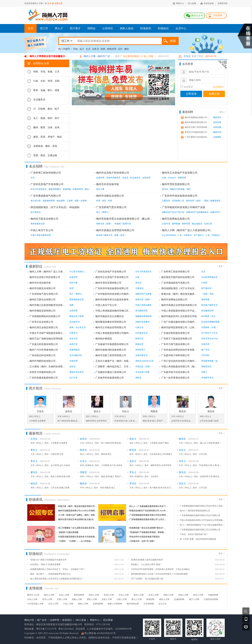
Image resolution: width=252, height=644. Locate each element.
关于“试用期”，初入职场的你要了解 (147, 579)
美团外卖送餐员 (142, 322)
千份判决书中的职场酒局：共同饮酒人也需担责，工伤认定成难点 (160, 569)
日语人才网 (53, 604)
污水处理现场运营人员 (211, 277)
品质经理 (100, 178)
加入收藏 (192, 3)
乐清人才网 (153, 595)
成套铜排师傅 (49, 201)
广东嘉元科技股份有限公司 (44, 344)
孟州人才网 (139, 595)
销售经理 (112, 49)
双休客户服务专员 (104, 235)
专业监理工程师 (142, 372)
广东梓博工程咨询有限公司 (46, 173)
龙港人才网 (107, 599)
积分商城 (108, 620)
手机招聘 (218, 15)
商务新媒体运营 (38, 224)
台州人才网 (32, 599)
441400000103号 (123, 629)
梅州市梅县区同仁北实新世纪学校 (179, 316)
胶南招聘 (150, 599)
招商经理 (182, 178)
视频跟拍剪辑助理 (143, 316)
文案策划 (166, 201)
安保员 (125, 178)
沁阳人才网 (122, 599)
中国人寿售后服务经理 (41, 235)
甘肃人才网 (62, 599)
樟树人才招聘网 (115, 604)
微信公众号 (197, 15)
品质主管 (73, 344)
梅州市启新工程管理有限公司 (111, 355)
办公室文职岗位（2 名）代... (79, 272)
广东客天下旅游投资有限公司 (177, 339)
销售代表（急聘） (104, 224)
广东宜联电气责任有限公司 (111, 207)
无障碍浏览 (223, 3)
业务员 (96, 49)
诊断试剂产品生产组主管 (173, 212)
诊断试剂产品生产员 (219, 212)
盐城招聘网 (179, 599)
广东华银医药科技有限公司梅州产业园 (183, 207)
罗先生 (133, 484)
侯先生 (211, 411)
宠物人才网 (77, 599)
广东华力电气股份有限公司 (175, 344)
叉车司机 (205, 355)
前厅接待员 (36, 212)
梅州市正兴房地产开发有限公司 (180, 173)
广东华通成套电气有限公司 (46, 196)
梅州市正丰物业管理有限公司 (111, 327)
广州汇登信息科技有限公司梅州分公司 (180, 361)
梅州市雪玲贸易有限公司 (176, 184)
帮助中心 (180, 3)
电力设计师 (36, 201)
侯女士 (133, 439)
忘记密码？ (219, 87)
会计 (82, 49)
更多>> (223, 112)
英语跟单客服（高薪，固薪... (211, 361)
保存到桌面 (209, 3)
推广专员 (205, 350)
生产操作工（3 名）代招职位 (207, 235)
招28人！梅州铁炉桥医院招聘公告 (195, 511)
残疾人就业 (127, 28)
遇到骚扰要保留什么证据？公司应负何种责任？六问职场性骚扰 (159, 574)
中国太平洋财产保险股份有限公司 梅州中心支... (48, 333)
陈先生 (183, 411)
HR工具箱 (81, 620)
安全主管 (73, 339)
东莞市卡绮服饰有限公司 (196, 132)
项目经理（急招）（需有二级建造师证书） (205, 201)
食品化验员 (197, 224)
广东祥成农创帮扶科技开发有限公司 (180, 350)
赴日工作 (163, 604)
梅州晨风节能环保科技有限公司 (178, 277)
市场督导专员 (207, 378)
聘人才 (59, 28)
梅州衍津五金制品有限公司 (44, 327)
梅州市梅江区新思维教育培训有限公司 (48, 305)
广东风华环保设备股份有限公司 (180, 196)
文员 (88, 49)
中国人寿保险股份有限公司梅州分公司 (114, 333)
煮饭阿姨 (67, 189)
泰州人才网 (198, 595)
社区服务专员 (141, 333)
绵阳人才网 (168, 595)
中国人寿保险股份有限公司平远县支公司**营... (180, 311)
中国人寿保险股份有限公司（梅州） (180, 367)
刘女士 (126, 411)
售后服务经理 (141, 311)
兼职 (127, 49)
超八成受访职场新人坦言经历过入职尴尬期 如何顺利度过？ (57, 579)
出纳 (164, 178)
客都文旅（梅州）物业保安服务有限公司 (180, 294)
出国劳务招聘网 (211, 599)
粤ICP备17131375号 (46, 629)
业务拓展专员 (219, 127)
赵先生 (69, 411)
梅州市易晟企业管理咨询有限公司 (115, 230)
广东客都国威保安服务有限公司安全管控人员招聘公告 (204, 506)
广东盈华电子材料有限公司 (175, 355)
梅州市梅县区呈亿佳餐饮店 (110, 316)
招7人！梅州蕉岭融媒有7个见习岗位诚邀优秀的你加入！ (205, 525)
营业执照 (80, 629)
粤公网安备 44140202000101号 (100, 633)
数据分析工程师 (77, 316)
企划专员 (166, 224)
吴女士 (182, 484)
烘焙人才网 (94, 595)
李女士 (34, 461)
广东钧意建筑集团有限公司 (44, 378)
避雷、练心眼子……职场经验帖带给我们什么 (50, 574)
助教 (71, 305)
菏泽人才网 (47, 599)
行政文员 (139, 327)
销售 (103, 49)
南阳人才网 (164, 599)
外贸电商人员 (178, 201)
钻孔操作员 (135, 178)
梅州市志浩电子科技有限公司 (113, 173)
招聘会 (91, 28)
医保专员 (139, 339)
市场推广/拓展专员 (123, 224)
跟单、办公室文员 (78, 327)
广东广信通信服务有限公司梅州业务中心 (180, 322)
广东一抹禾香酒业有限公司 (175, 378)
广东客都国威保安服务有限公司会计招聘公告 (200, 515)
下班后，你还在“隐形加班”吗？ (194, 534)
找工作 (44, 28)
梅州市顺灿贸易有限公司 (196, 122)
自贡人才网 (64, 595)
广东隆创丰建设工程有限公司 (111, 372)
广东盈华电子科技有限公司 (175, 372)
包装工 (204, 372)
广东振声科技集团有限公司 (110, 378)
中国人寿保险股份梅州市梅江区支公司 (114, 311)
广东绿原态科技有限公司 (43, 355)
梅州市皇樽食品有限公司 (176, 219)
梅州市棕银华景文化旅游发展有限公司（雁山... (114, 300)
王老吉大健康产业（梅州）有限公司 (114, 361)
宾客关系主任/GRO (210, 339)
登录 (49, 3)
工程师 (70, 201)
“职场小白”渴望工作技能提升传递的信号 (48, 560)
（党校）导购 (207, 294)
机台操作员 (75, 322)
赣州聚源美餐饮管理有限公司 (111, 322)
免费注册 (58, 3)
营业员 (165, 189)
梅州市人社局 (33, 595)
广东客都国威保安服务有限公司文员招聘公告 (200, 530)
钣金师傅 (61, 201)
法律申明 (55, 620)
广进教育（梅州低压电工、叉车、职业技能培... (114, 367)
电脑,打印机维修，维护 (180, 189)
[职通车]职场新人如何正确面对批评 (147, 560)
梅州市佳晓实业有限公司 (110, 196)
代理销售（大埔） (209, 327)
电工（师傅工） (103, 212)
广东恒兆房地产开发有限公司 (47, 184)
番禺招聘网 (79, 595)
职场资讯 (146, 28)
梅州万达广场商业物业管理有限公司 (48, 339)
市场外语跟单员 (113, 178)
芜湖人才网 (109, 595)
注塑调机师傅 (219, 137)
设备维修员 (75, 350)
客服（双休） (120, 235)
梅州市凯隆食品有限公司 (196, 117)
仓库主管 (208, 224)
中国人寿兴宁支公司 (42, 230)
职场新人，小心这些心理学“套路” (146, 564)
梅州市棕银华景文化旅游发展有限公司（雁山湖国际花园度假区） (133, 219)
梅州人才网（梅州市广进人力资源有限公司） (99, 56)
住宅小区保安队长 (39, 189)
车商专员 (73, 333)
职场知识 (163, 28)
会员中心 (181, 28)
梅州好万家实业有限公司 (44, 219)
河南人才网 (183, 595)
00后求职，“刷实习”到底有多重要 (45, 564)
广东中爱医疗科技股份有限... (197, 137)
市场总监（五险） (143, 367)
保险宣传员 (206, 367)
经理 (98, 201)
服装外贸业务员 (219, 132)
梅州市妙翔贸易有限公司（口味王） (180, 327)
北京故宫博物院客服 (210, 322)
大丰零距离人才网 (35, 604)
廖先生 (34, 472)
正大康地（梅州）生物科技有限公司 (48, 367)
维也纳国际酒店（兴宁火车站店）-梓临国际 (55, 207)
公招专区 (108, 28)
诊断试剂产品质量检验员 (197, 212)
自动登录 (187, 87)
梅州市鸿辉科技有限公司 (43, 361)
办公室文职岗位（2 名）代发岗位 (140, 56)
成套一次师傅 (81, 201)
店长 (120, 49)
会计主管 (73, 378)
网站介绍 (29, 620)
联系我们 (67, 620)
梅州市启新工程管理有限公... (197, 127)
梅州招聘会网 (133, 604)
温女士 (97, 411)
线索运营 (139, 344)
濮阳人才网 (92, 599)
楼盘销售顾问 (55, 189)
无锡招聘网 (213, 595)
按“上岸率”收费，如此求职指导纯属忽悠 (198, 539)
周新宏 (154, 411)
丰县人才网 (124, 595)
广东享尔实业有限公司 (41, 322)
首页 (30, 28)
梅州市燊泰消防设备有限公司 (111, 350)
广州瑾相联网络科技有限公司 (45, 316)
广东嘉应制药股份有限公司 (175, 333)
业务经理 (217, 122)
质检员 (138, 378)
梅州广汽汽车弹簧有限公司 (44, 350)
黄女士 (34, 450)
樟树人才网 (83, 604)
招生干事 (100, 189)
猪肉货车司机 (219, 117)
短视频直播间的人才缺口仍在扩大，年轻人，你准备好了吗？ (58, 569)
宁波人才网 (68, 604)
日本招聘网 (149, 604)
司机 (76, 49)
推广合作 (42, 620)
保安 (104, 201)
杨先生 (182, 439)
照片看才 (75, 28)
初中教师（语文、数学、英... (211, 316)
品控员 (72, 367)
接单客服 (176, 224)
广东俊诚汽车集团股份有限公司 (112, 344)
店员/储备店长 (76, 355)
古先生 (187, 56)
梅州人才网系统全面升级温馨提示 (47, 56)
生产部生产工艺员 (209, 333)
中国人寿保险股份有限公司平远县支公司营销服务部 (203, 520)
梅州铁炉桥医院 (104, 339)
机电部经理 (78, 189)
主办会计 (172, 178)
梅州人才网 (49, 595)
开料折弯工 (140, 350)
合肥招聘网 (98, 604)
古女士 (182, 450)
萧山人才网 (136, 599)
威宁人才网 (194, 599)
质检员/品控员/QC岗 (144, 361)
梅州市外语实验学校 (108, 184)
